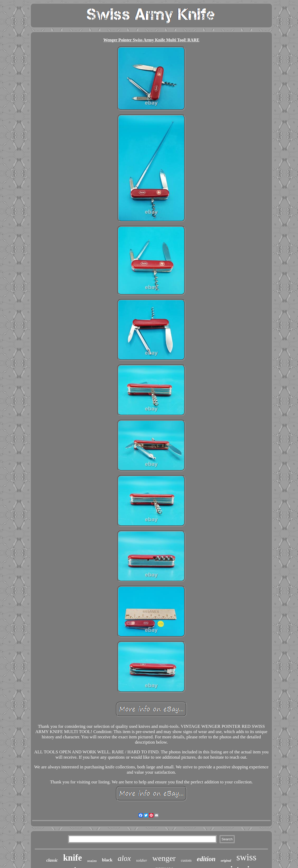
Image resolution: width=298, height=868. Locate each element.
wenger (164, 858)
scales (92, 861)
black (107, 860)
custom (186, 860)
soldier (142, 860)
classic (52, 860)
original (226, 861)
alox (124, 858)
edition (206, 859)
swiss (246, 857)
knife (72, 858)
